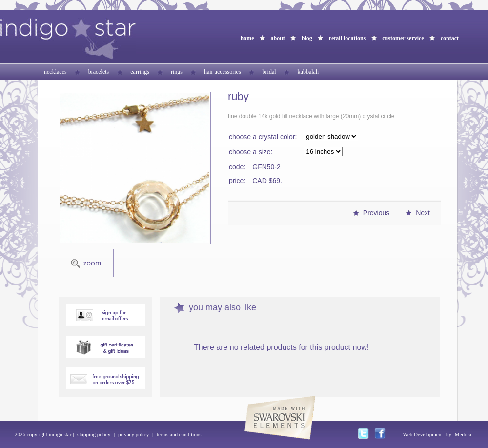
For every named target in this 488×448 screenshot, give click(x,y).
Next (423, 213)
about (277, 38)
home (247, 38)
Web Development (423, 434)
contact (450, 38)
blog (307, 38)
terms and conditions (179, 434)
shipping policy (94, 434)
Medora (463, 434)
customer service (403, 38)
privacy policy (133, 434)
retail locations (347, 38)
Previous (376, 213)
